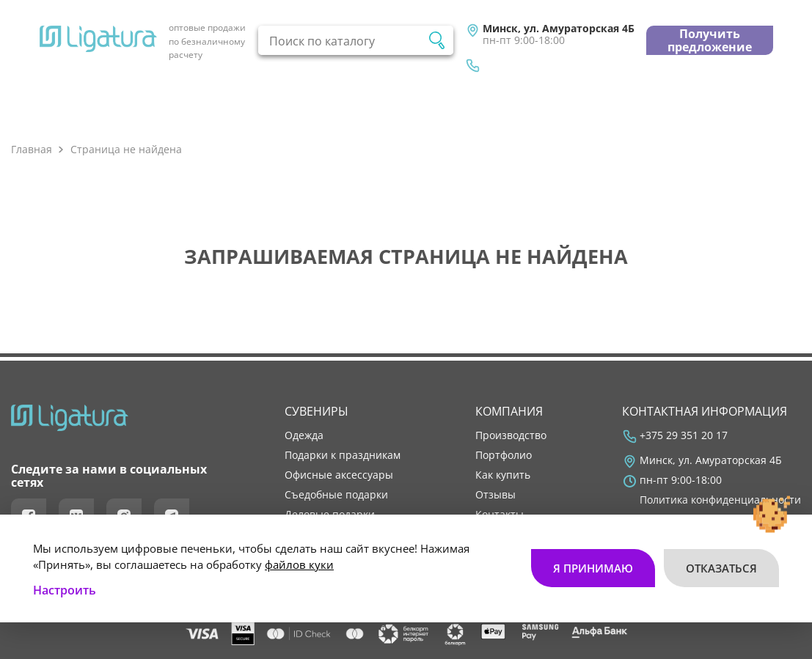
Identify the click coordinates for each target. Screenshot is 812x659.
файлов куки (299, 564)
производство (511, 435)
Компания (509, 411)
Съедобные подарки (336, 495)
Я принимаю (593, 568)
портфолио (504, 455)
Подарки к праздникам (343, 455)
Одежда (304, 435)
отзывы (495, 495)
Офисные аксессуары (339, 475)
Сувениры (317, 411)
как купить (503, 475)
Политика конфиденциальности (720, 500)
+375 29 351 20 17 (684, 435)
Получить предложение (710, 40)
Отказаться (721, 568)
